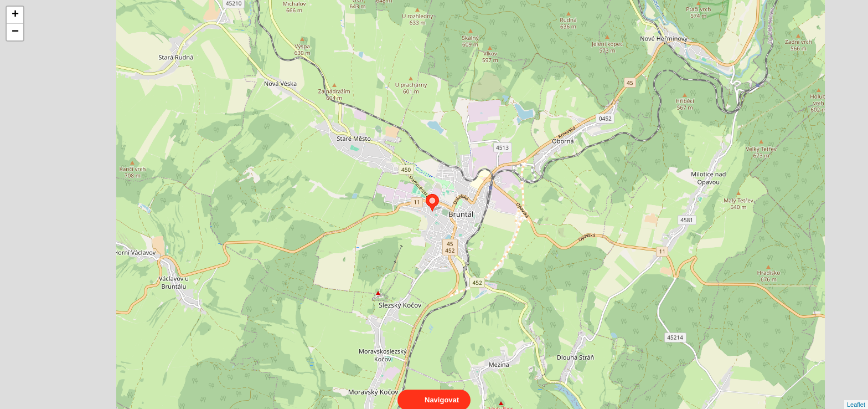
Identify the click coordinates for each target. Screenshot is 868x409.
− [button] (15, 32)
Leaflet (856, 395)
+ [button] (15, 15)
